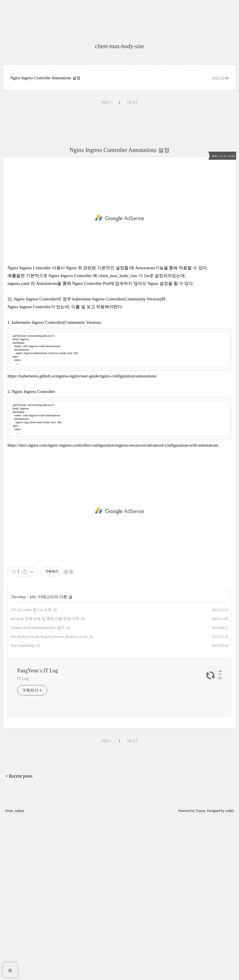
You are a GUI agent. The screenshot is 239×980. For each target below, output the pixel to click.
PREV (106, 264)
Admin (19, 972)
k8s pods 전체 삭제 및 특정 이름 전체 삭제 (45, 780)
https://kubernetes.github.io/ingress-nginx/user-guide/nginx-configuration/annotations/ (82, 537)
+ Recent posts (19, 937)
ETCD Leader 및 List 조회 (31, 771)
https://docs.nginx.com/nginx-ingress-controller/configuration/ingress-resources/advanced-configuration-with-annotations (113, 607)
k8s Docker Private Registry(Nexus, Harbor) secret (49, 798)
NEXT (132, 264)
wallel (230, 972)
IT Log (23, 840)
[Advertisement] (120, 75)
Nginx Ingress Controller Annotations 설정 (45, 239)
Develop (19, 758)
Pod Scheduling (22, 807)
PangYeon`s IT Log (38, 832)
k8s (33, 758)
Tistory (201, 972)
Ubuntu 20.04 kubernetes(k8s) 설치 (38, 789)
